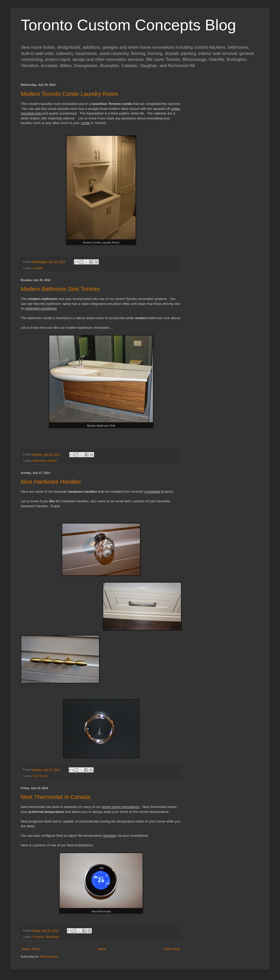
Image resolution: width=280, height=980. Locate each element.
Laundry (38, 268)
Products (38, 937)
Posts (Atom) (49, 957)
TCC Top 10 (40, 776)
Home (102, 949)
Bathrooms (39, 461)
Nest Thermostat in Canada (56, 797)
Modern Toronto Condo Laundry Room (69, 94)
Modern (52, 461)
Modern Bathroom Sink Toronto (60, 289)
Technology (52, 937)
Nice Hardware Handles (51, 482)
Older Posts (172, 949)
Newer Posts (31, 949)
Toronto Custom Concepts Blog (128, 25)
